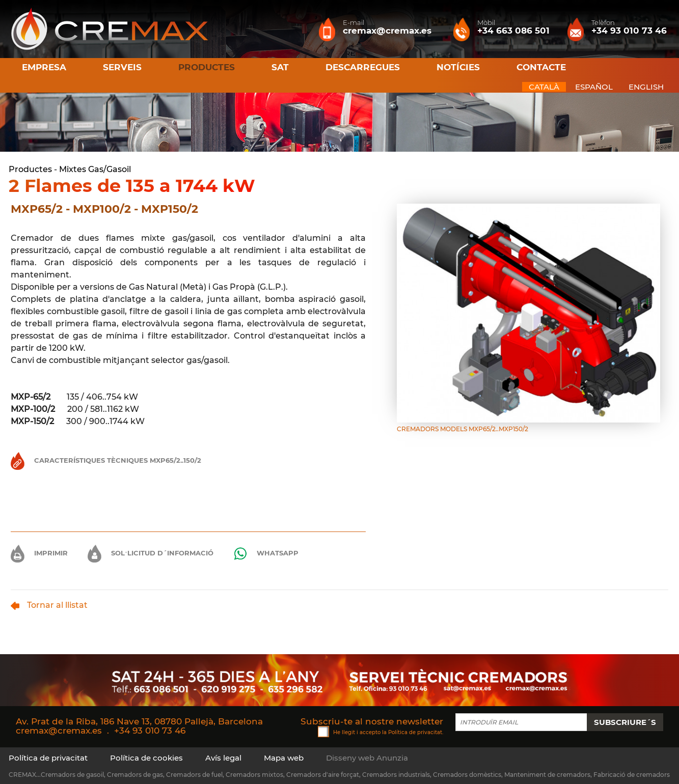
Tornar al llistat (49, 605)
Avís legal (223, 758)
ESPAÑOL (594, 87)
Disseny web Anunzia (367, 758)
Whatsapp (266, 554)
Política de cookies (146, 758)
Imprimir (39, 553)
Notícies (458, 67)
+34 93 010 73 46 (150, 731)
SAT (280, 67)
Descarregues (363, 67)
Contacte (541, 67)
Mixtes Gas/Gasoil (95, 169)
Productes (30, 169)
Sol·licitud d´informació (151, 553)
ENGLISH (646, 87)
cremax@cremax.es (59, 731)
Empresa (44, 67)
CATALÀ (544, 87)
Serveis (122, 67)
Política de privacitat (415, 732)
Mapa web (284, 758)
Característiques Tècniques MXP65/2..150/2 (106, 460)
